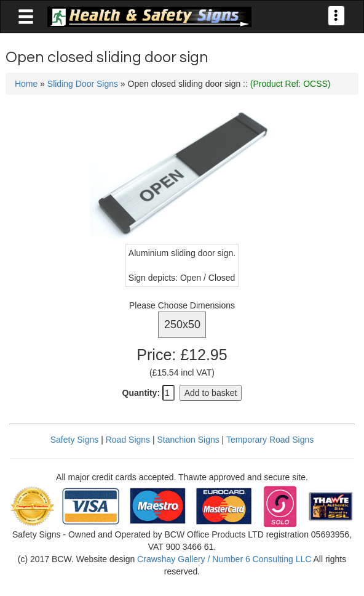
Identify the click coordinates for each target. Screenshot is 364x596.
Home (26, 84)
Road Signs (128, 440)
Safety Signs (75, 440)
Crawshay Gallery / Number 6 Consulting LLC (224, 559)
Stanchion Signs (188, 440)
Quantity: (141, 393)
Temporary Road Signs (270, 440)
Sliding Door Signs (83, 84)
